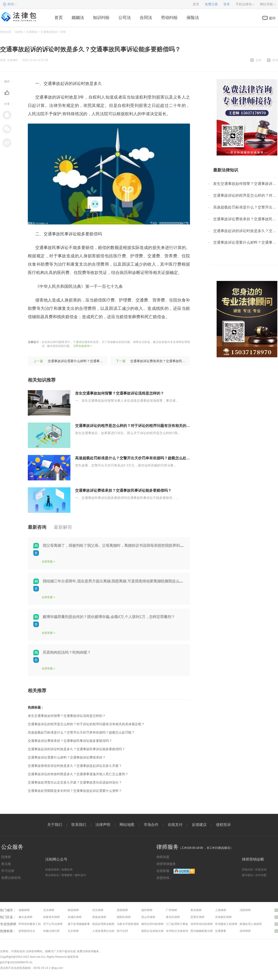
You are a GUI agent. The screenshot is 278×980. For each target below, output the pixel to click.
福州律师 (147, 910)
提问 (272, 18)
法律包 (19, 32)
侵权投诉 (223, 825)
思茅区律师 (197, 917)
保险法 (193, 18)
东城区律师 (75, 917)
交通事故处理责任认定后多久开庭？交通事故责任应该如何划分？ (75, 782)
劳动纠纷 (169, 18)
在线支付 (175, 825)
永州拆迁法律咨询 (177, 931)
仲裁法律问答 (51, 931)
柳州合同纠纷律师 (152, 924)
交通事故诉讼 (54, 330)
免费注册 (211, 4)
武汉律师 (98, 910)
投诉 (275, 60)
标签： (34, 330)
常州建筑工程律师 (226, 924)
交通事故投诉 (49, 32)
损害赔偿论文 (27, 931)
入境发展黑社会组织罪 (106, 931)
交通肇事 (221, 931)
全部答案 (47, 562)
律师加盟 (163, 857)
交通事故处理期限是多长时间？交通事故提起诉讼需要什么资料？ (75, 791)
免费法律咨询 (11, 878)
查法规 (6, 864)
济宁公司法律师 (53, 924)
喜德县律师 (99, 917)
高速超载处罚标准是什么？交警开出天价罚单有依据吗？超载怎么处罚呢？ (136, 458)
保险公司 (76, 330)
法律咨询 (31, 951)
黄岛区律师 (173, 917)
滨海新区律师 (223, 917)
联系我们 (79, 825)
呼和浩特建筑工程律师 (32, 924)
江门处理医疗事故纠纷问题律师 (185, 924)
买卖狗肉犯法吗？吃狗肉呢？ (67, 652)
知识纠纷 (101, 18)
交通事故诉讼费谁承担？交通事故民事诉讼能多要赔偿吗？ (172, 361)
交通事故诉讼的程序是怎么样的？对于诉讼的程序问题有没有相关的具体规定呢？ (142, 426)
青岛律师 (196, 910)
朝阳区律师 (124, 917)
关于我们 (55, 825)
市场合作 (151, 825)
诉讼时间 (112, 330)
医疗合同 (122, 931)
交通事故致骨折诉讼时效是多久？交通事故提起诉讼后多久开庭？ (75, 766)
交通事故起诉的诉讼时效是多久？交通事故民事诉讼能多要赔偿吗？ (76, 749)
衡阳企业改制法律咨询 (155, 931)
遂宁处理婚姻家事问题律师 (84, 924)
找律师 (6, 857)
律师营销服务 (166, 864)
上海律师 (221, 910)
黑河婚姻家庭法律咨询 (204, 931)
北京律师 (49, 910)
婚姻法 (78, 18)
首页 (196, 4)
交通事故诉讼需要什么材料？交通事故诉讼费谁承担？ (87, 361)
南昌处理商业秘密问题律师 (109, 924)
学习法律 (8, 871)
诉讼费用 (94, 330)
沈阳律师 (245, 910)
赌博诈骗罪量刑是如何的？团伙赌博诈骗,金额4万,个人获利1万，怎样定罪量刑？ (109, 617)
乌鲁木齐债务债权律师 (131, 924)
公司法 (125, 18)
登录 (227, 4)
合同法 (146, 18)
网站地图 (127, 825)
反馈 (259, 60)
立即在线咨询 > (82, 346)
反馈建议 (199, 825)
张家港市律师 (51, 917)
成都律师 (24, 910)
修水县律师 (25, 917)
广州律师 (171, 910)
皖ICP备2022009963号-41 (16, 962)
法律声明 (103, 825)
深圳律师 (245, 931)
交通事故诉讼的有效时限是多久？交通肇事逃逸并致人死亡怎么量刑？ (78, 774)
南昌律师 (73, 910)
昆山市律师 (148, 917)
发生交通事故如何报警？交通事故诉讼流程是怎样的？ (120, 393)
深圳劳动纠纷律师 (202, 924)
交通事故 (32, 32)
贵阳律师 (122, 910)
